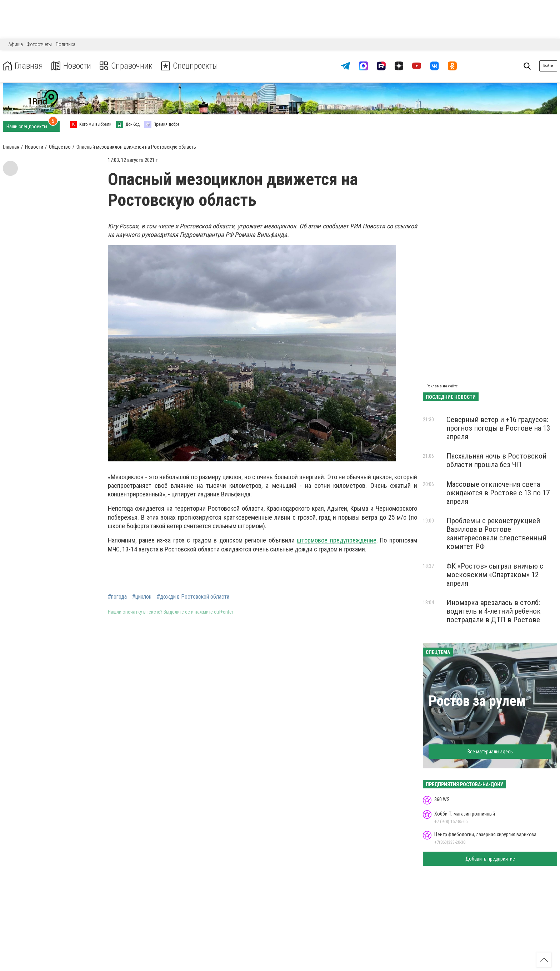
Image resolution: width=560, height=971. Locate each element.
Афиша (16, 44)
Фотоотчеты (39, 44)
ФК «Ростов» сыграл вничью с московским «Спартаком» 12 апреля (495, 575)
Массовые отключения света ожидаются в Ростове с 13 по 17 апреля (498, 493)
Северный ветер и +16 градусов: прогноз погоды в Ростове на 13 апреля (498, 428)
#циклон (142, 597)
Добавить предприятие (490, 859)
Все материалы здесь (490, 752)
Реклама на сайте (442, 386)
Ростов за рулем (477, 701)
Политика (66, 44)
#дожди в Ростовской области (193, 597)
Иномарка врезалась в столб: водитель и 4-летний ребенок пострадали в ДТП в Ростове (494, 611)
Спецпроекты (191, 66)
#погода (117, 597)
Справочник (126, 66)
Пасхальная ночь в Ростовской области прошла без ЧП (496, 460)
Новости (71, 66)
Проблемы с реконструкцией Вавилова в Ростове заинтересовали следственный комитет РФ (496, 534)
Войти (548, 66)
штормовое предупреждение (337, 540)
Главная (22, 66)
